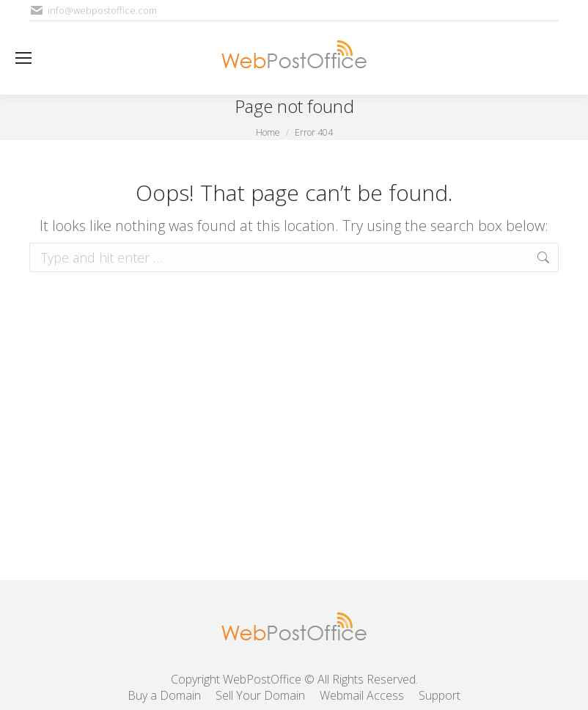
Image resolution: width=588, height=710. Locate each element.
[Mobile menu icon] (23, 58)
